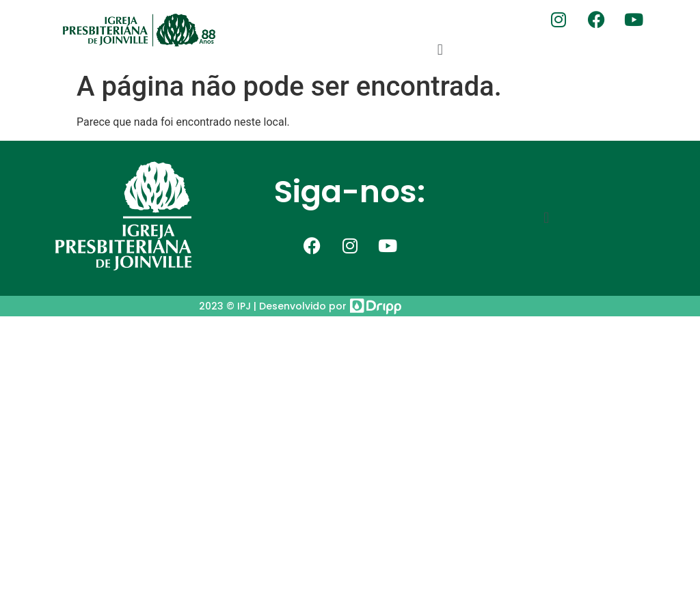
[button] (440, 50)
